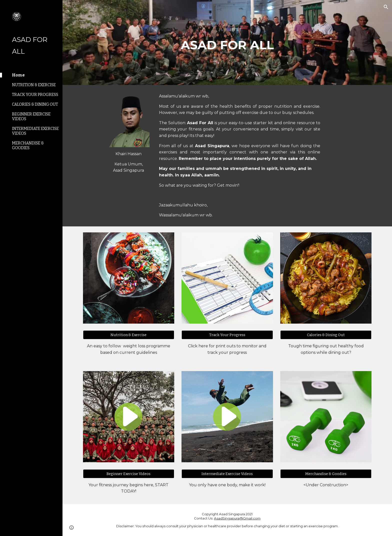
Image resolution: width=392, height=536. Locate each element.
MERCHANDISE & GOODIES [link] (28, 145)
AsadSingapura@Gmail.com (237, 518)
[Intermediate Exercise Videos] (227, 474)
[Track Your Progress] (227, 335)
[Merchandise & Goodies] (326, 474)
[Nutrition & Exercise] (129, 335)
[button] (386, 7)
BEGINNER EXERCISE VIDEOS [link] (31, 116)
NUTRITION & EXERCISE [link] (34, 85)
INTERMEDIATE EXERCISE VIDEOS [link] (35, 131)
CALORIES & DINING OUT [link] (35, 104)
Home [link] (18, 75)
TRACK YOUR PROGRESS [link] (35, 95)
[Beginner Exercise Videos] (129, 474)
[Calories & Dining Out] (326, 335)
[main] (227, 42)
